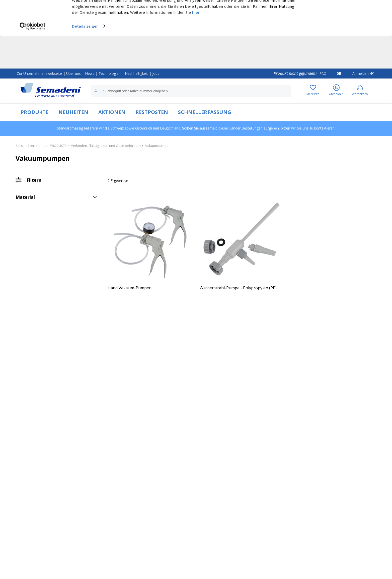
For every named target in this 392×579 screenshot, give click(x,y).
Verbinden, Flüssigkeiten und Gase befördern (106, 146)
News (90, 73)
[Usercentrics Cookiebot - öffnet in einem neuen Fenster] (32, 59)
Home (41, 146)
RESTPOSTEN (152, 112)
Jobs (156, 73)
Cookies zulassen (350, 9)
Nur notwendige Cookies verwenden (350, 19)
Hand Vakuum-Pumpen (130, 288)
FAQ (323, 73)
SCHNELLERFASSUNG (205, 112)
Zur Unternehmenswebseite (39, 73)
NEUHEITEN (73, 112)
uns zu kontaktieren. (319, 128)
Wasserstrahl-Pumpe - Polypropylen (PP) (238, 288)
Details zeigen (85, 59)
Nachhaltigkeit (136, 73)
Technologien (110, 73)
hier (196, 45)
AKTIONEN (112, 112)
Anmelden (361, 73)
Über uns (73, 73)
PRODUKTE (34, 112)
